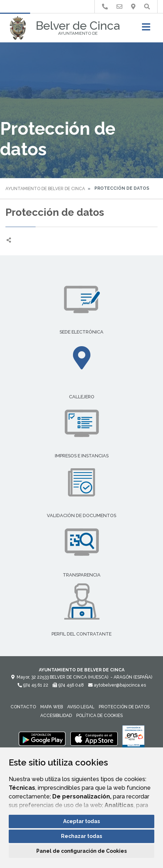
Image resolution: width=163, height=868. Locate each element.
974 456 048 (68, 685)
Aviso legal (81, 707)
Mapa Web (52, 707)
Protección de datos (124, 707)
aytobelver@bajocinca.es (117, 685)
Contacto (23, 707)
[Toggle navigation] (146, 29)
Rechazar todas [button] (81, 836)
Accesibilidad (56, 716)
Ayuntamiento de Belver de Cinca (45, 189)
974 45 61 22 (33, 685)
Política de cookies (99, 716)
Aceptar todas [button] (81, 821)
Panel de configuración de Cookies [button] (81, 851)
